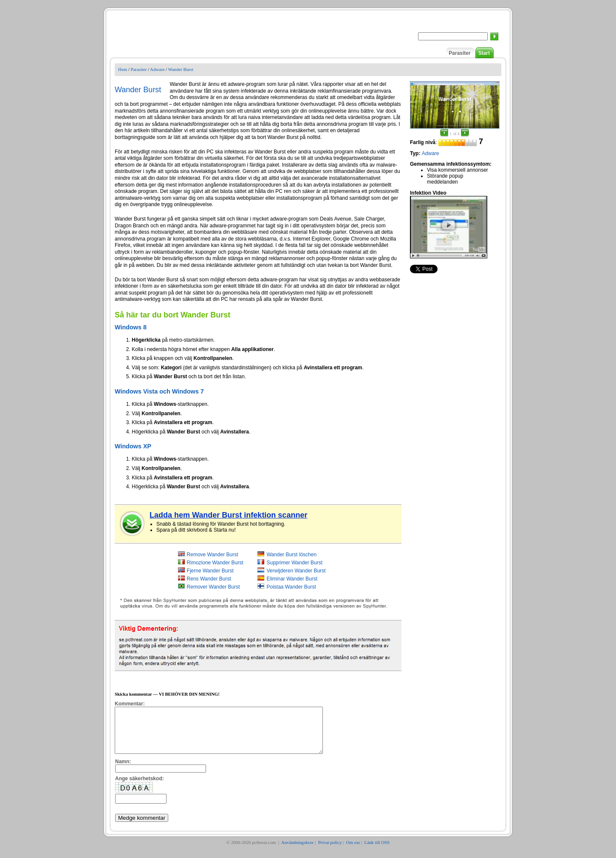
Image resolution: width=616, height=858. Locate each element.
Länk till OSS (377, 851)
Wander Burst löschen (291, 555)
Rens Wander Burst (209, 579)
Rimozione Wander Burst (215, 563)
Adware (157, 69)
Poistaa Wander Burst (291, 587)
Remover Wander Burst (213, 587)
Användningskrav (298, 851)
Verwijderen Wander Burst (296, 571)
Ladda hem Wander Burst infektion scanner (228, 515)
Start (484, 53)
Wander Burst (180, 69)
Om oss (353, 851)
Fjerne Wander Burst (210, 571)
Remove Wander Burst (213, 555)
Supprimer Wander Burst (294, 563)
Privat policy (330, 851)
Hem (123, 69)
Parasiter (459, 53)
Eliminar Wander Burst (292, 579)
